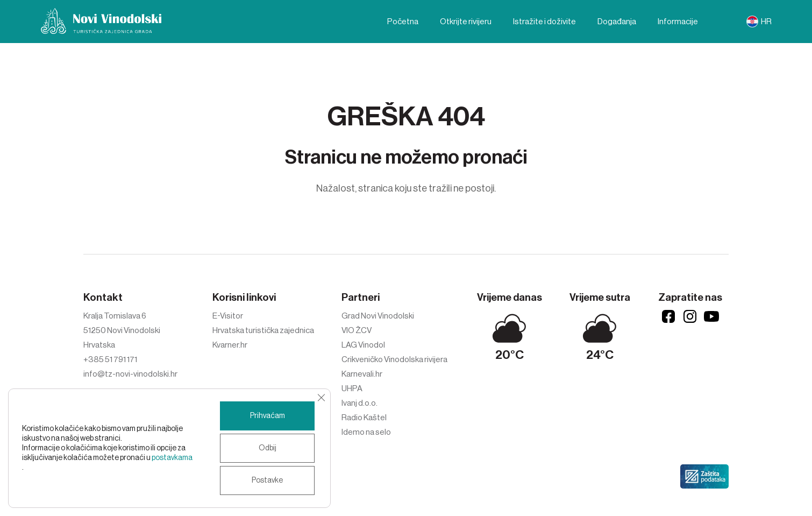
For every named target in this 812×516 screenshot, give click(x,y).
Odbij (268, 448)
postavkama (172, 458)
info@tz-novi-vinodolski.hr (130, 374)
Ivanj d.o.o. (359, 403)
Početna (403, 22)
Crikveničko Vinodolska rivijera (394, 359)
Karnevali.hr (362, 374)
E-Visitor (228, 316)
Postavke (267, 480)
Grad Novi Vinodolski (378, 316)
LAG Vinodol (363, 345)
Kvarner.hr (230, 345)
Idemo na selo (366, 432)
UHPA (352, 388)
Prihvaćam (268, 416)
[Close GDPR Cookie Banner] (321, 398)
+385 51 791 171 (110, 359)
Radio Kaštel (364, 418)
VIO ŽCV (357, 330)
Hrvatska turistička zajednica (263, 330)
